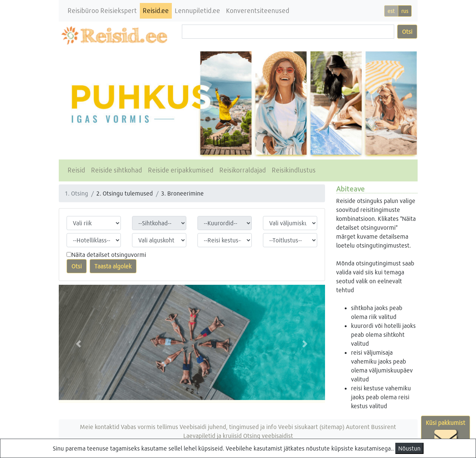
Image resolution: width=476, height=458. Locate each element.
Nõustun (409, 448)
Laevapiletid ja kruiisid (213, 436)
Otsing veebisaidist (268, 436)
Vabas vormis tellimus (149, 427)
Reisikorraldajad (243, 170)
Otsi (407, 31)
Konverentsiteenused (258, 11)
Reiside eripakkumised (181, 170)
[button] (79, 344)
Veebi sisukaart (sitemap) (311, 427)
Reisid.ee (156, 11)
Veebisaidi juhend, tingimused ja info (228, 427)
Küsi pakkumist (446, 434)
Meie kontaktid (100, 427)
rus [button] (405, 11)
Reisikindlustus (294, 170)
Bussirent (384, 427)
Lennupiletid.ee (197, 11)
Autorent (358, 427)
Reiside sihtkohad (117, 170)
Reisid (76, 170)
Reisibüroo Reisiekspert (102, 11)
